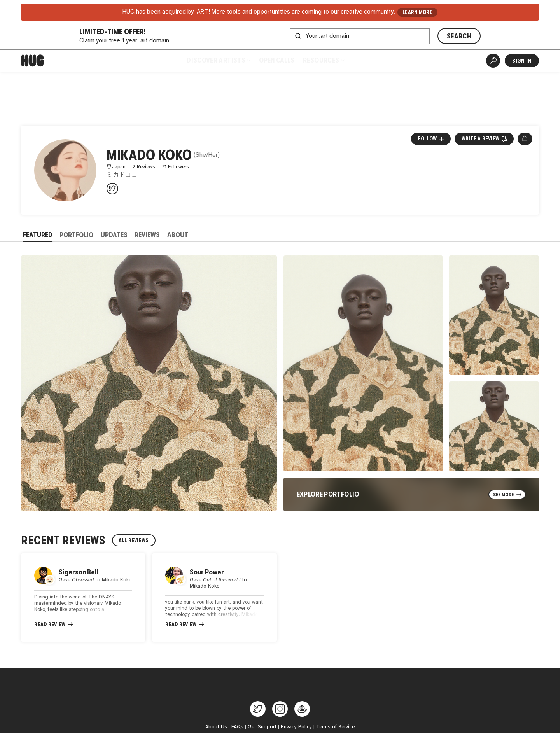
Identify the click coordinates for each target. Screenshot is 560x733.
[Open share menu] (525, 139)
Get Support (262, 727)
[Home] (33, 61)
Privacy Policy (296, 727)
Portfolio (76, 235)
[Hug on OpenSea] (302, 709)
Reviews (147, 235)
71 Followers (175, 167)
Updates (114, 235)
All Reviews (134, 540)
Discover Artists (218, 60)
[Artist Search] (493, 61)
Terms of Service (335, 727)
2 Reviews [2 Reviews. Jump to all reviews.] (143, 167)
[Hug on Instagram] (280, 709)
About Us (216, 727)
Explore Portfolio (328, 494)
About (178, 235)
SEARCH (459, 36)
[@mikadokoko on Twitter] (112, 189)
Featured (38, 235)
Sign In (522, 61)
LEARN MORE (417, 12)
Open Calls (277, 60)
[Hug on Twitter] (258, 709)
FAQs (237, 727)
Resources (323, 60)
